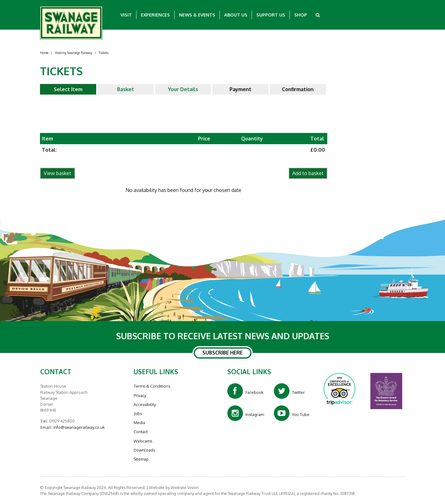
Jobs (138, 413)
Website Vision (185, 487)
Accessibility (145, 404)
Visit (126, 15)
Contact (141, 432)
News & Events (197, 15)
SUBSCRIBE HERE (223, 353)
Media (139, 423)
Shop (301, 15)
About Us (236, 15)
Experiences (155, 15)
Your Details (183, 89)
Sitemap (141, 459)
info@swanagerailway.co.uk (79, 427)
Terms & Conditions (152, 386)
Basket (126, 89)
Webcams (143, 441)
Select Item (68, 89)
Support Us (271, 15)
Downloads (144, 450)
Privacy (140, 395)
